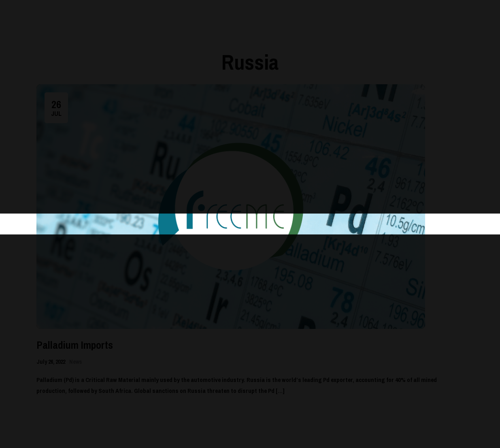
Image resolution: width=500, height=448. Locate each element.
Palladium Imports (75, 345)
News (76, 362)
